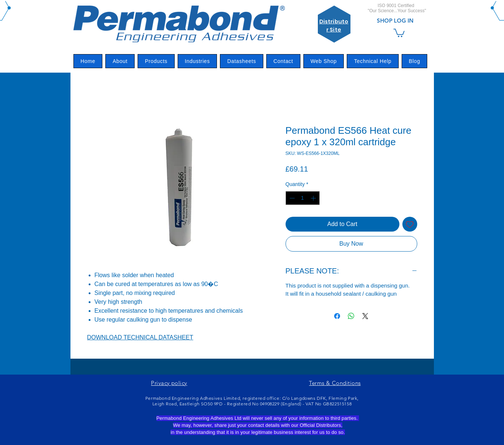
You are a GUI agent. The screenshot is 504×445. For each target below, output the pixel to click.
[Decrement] (291, 198)
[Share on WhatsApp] (351, 316)
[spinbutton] (303, 198)
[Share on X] (365, 316)
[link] (399, 32)
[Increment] (314, 198)
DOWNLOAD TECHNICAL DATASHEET (140, 337)
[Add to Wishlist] (410, 224)
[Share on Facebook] (337, 316)
